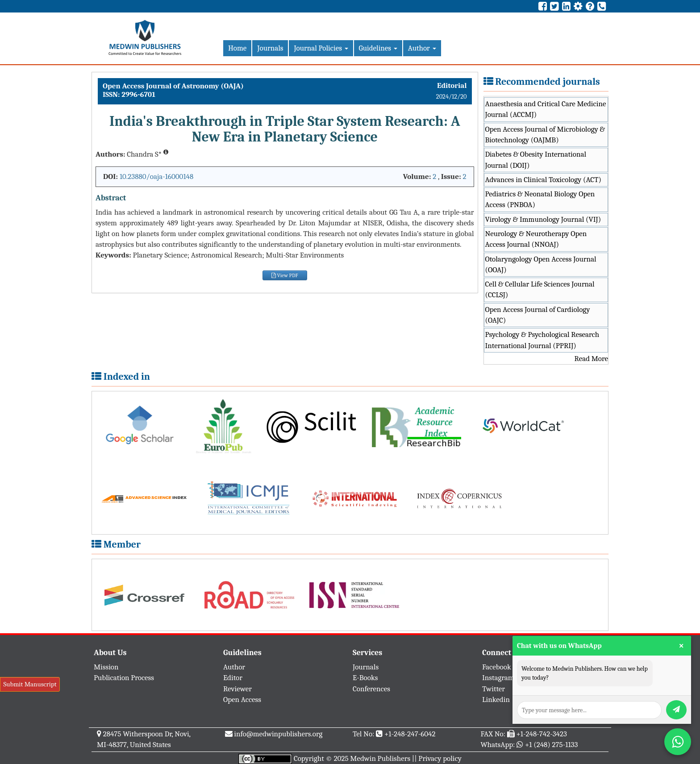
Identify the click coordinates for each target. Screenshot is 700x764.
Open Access (242, 700)
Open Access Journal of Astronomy (162, 86)
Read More (591, 359)
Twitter (494, 689)
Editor (233, 678)
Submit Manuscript (30, 684)
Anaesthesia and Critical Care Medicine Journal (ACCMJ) (546, 109)
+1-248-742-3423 (541, 734)
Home (237, 48)
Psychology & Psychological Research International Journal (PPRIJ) (542, 340)
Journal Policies (321, 48)
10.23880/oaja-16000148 (156, 176)
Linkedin (496, 700)
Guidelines (378, 48)
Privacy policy (440, 758)
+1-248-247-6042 (410, 734)
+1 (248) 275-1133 (551, 745)
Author (422, 48)
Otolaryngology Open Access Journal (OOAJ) (541, 264)
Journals (270, 48)
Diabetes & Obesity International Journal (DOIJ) (536, 160)
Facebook (497, 667)
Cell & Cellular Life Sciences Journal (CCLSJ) (540, 289)
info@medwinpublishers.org (278, 734)
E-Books (365, 678)
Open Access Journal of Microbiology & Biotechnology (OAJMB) (545, 135)
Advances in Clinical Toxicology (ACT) (544, 180)
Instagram (498, 678)
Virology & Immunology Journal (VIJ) (543, 219)
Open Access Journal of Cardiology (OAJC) (538, 315)
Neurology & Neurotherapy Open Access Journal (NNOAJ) (536, 239)
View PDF (285, 275)
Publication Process (124, 678)
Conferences (371, 689)
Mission (106, 667)
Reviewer (237, 689)
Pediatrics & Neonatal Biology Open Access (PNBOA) (540, 199)
